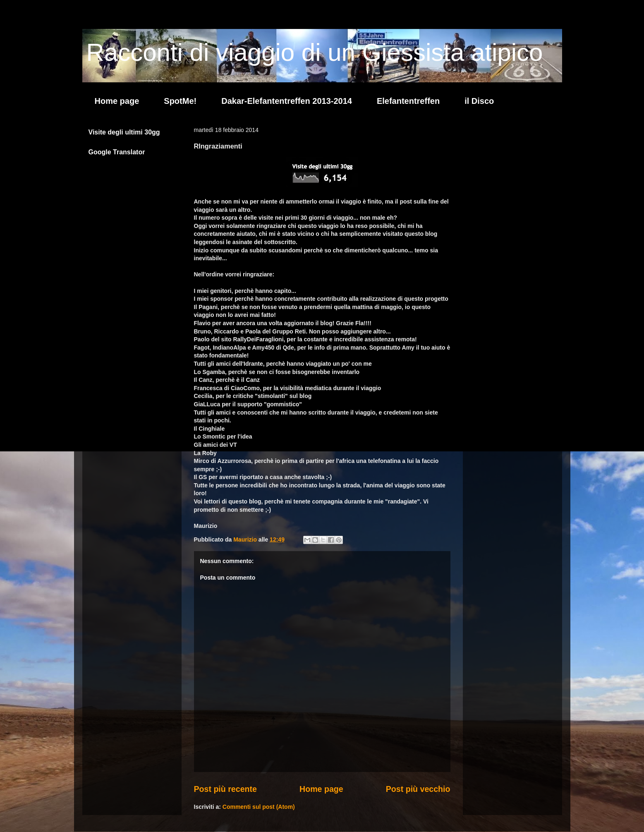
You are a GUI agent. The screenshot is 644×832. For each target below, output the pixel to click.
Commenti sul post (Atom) (259, 807)
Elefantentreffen (408, 101)
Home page (117, 101)
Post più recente (225, 789)
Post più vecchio (418, 789)
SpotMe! (180, 101)
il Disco (479, 101)
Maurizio (246, 539)
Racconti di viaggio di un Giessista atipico (315, 52)
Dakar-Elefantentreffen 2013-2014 (287, 101)
